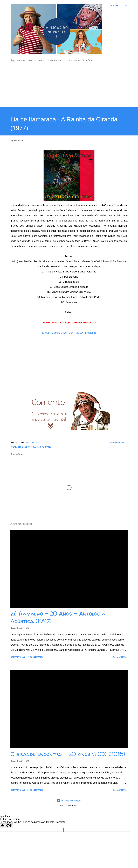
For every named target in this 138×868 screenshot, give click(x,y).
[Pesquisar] (113, 5)
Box (71, 333)
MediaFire (91, 333)
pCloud (46, 333)
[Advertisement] (69, 88)
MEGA (79, 333)
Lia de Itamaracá (32, 443)
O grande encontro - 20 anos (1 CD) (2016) (68, 754)
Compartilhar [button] (117, 443)
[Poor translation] (9, 826)
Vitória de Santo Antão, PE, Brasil (34, 447)
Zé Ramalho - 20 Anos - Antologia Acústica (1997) (58, 617)
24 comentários (35, 790)
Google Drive (59, 333)
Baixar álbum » (120, 657)
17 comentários (35, 657)
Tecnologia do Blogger (69, 800)
